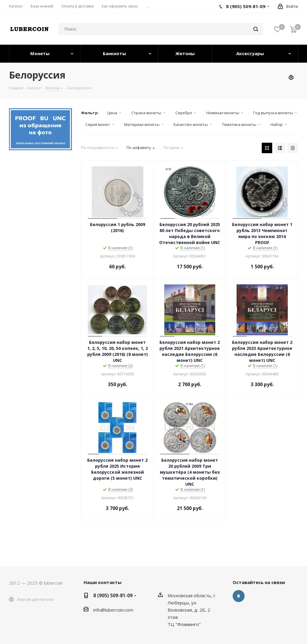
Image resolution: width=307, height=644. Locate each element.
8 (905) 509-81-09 (113, 595)
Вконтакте (239, 596)
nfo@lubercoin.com (114, 610)
